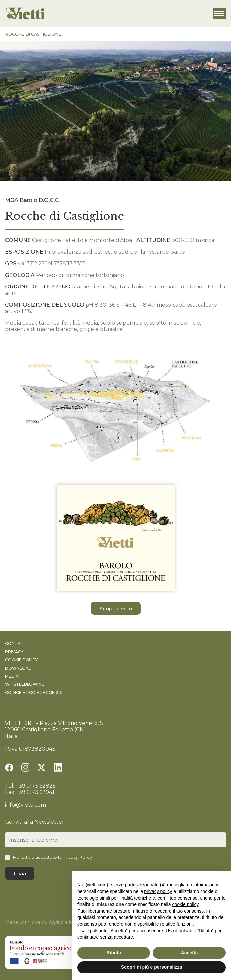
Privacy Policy (77, 858)
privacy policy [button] (158, 891)
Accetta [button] (189, 953)
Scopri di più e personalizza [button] (151, 967)
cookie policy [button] (185, 904)
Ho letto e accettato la (53, 858)
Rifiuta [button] (114, 953)
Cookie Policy (21, 660)
